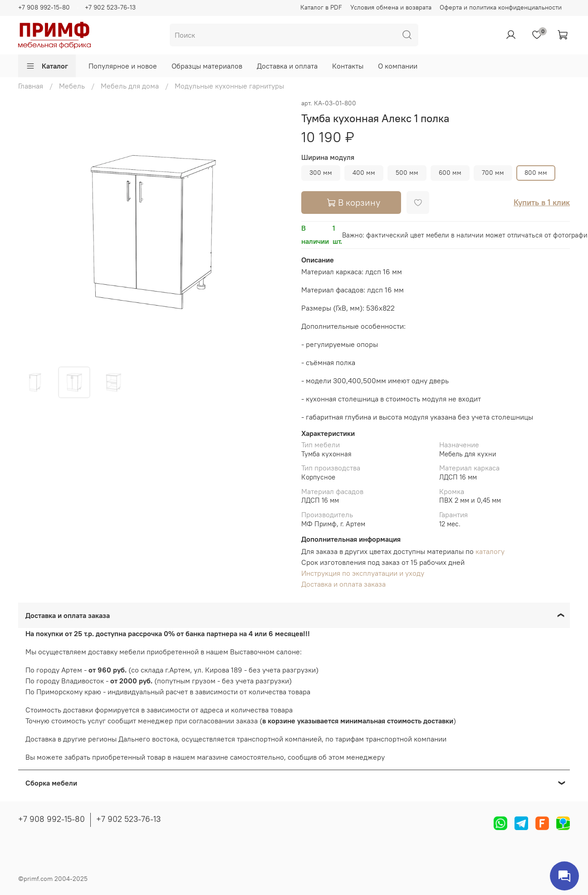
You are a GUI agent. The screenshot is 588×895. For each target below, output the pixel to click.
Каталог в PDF (321, 7)
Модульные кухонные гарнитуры (229, 86)
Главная (31, 86)
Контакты (348, 66)
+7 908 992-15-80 (44, 7)
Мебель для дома (130, 86)
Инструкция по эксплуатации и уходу (363, 573)
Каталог (47, 66)
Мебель (72, 86)
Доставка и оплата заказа (343, 584)
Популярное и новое (123, 66)
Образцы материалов (207, 66)
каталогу (490, 551)
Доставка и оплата (287, 66)
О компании (398, 66)
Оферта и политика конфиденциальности (501, 7)
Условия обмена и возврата (391, 7)
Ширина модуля (328, 157)
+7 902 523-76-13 (110, 7)
